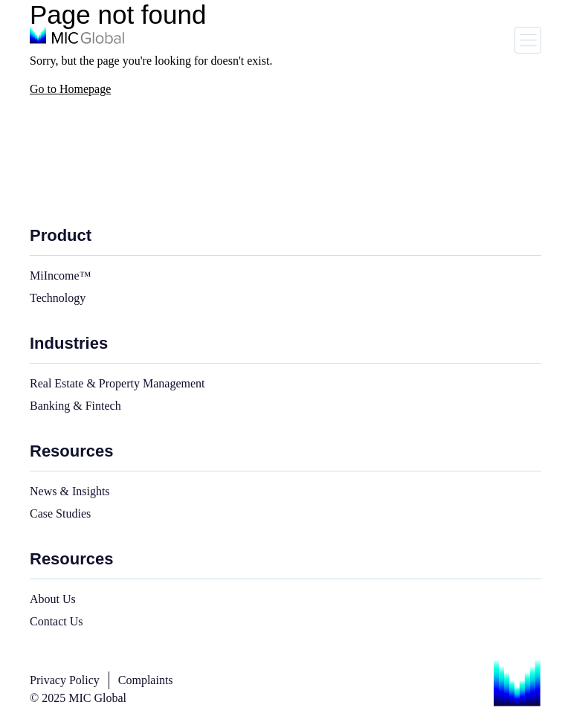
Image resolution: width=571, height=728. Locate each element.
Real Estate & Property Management (117, 383)
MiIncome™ (60, 276)
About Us (53, 599)
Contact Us (57, 621)
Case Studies (60, 513)
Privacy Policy (65, 680)
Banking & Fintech (75, 406)
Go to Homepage (70, 89)
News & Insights (70, 491)
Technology (58, 298)
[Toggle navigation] (528, 40)
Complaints (146, 680)
